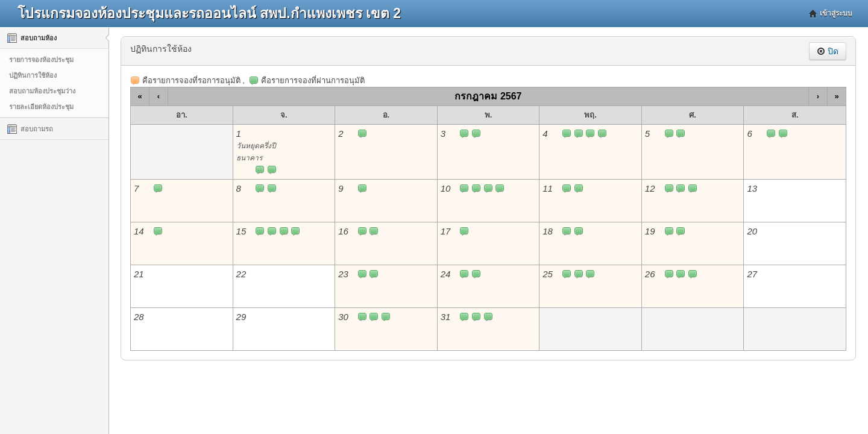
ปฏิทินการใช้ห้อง (33, 75)
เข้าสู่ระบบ (836, 13)
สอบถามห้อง (32, 38)
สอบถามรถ (30, 129)
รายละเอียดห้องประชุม (41, 107)
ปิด (828, 51)
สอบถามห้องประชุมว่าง (42, 91)
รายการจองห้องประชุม (41, 60)
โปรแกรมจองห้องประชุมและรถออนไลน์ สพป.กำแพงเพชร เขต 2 (209, 13)
